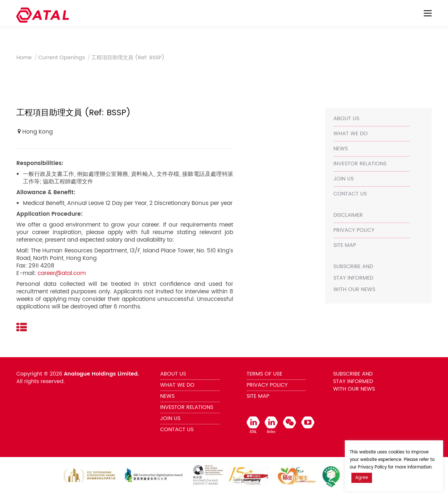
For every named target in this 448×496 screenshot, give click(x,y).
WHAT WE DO (351, 134)
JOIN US (344, 179)
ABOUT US (346, 119)
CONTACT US (350, 194)
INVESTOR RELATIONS (360, 164)
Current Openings (62, 58)
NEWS (341, 149)
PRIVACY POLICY (354, 230)
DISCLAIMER (348, 215)
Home (24, 58)
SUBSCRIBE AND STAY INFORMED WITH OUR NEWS (354, 278)
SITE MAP (345, 245)
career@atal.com (62, 273)
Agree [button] (362, 478)
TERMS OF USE (264, 374)
